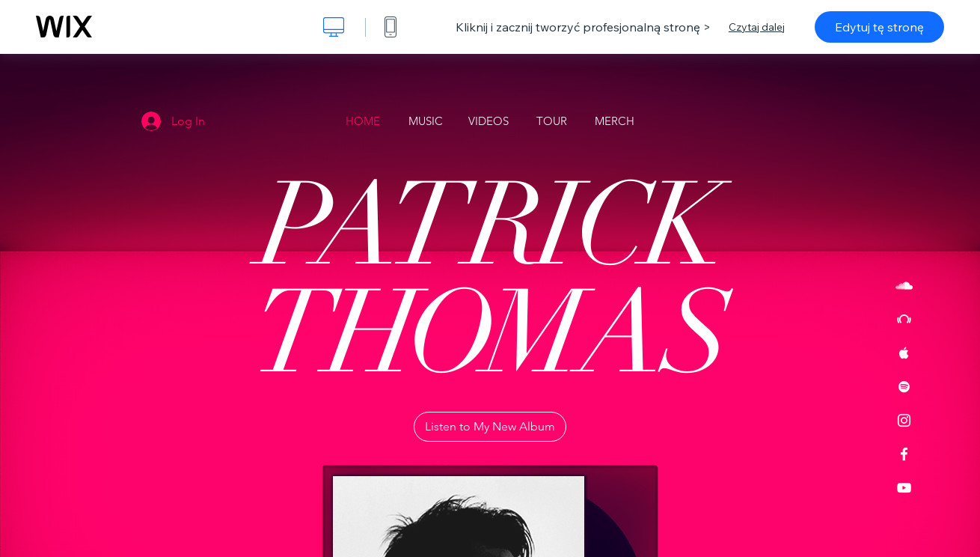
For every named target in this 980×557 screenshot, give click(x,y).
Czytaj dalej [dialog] (757, 27)
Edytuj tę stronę (879, 27)
